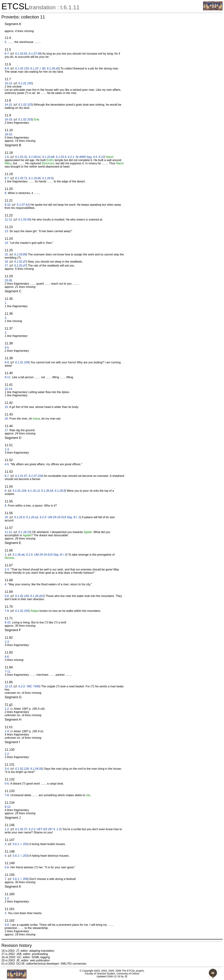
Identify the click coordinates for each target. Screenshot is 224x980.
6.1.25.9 (19, 517)
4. (6, 584)
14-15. (9, 105)
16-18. (9, 119)
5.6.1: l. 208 (20, 879)
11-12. (9, 220)
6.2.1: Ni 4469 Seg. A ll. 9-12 (86, 157)
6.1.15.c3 (34, 491)
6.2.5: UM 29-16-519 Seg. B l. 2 (60, 517)
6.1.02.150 (22, 611)
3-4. (7, 769)
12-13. (9, 686)
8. (6, 193)
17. (7, 266)
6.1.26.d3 (53, 68)
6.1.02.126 (22, 769)
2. (6, 318)
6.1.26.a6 (19, 555)
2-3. (7, 569)
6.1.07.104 (35, 476)
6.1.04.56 (36, 769)
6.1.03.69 (24, 220)
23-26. (9, 280)
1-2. (7, 709)
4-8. (7, 925)
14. (7, 243)
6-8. (7, 362)
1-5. (7, 157)
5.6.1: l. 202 (20, 844)
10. (7, 517)
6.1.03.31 (21, 157)
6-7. (7, 54)
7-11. (8, 672)
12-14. (9, 389)
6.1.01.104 (19, 491)
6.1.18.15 (24, 532)
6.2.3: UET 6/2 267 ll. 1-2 (45, 829)
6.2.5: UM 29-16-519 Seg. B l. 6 (46, 555)
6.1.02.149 (22, 596)
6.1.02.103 (25, 105)
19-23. (9, 134)
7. (6, 879)
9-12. (8, 807)
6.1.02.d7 (20, 262)
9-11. (8, 377)
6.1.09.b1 (35, 157)
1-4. (7, 731)
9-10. (8, 205)
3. (6, 333)
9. (6, 506)
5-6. (7, 596)
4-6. (7, 657)
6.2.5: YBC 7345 (29, 686)
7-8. (7, 611)
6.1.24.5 (47, 178)
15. (7, 254)
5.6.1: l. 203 (20, 856)
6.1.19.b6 (35, 178)
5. (6, 42)
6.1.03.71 (21, 178)
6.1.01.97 (21, 476)
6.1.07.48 (35, 54)
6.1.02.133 (22, 68)
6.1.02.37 (21, 829)
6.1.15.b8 (48, 157)
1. (6, 303)
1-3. (7, 449)
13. (7, 231)
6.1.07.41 (23, 205)
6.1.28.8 (60, 491)
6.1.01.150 (25, 83)
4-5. (7, 348)
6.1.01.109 (22, 362)
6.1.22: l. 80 (38, 68)
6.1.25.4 (61, 157)
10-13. (9, 83)
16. (7, 262)
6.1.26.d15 (37, 596)
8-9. (7, 68)
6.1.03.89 (20, 254)
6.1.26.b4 (47, 491)
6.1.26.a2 (32, 517)
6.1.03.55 (21, 54)
